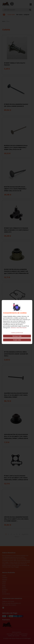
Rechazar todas (17, 336)
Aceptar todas (17, 340)
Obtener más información (19, 328)
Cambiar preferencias (17, 333)
